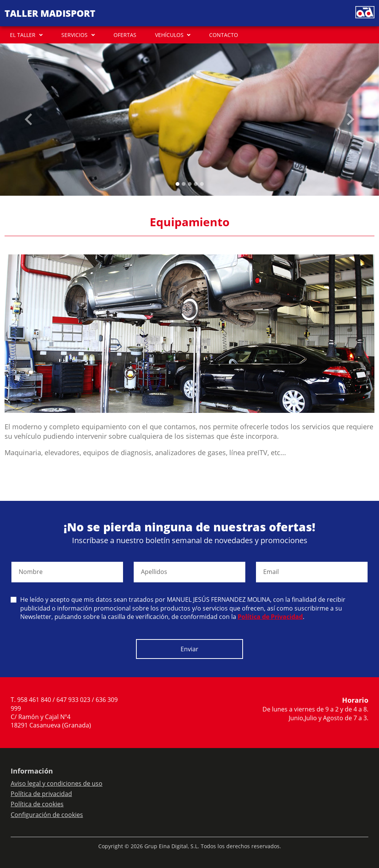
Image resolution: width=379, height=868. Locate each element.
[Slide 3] (196, 184)
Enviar (189, 649)
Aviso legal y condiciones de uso (57, 783)
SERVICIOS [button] (74, 35)
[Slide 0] (178, 184)
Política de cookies (37, 804)
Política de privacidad (41, 794)
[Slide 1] (184, 184)
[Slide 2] (190, 184)
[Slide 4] (202, 184)
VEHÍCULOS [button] (169, 35)
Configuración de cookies (47, 815)
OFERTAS (125, 35)
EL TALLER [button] (23, 35)
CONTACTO (224, 35)
